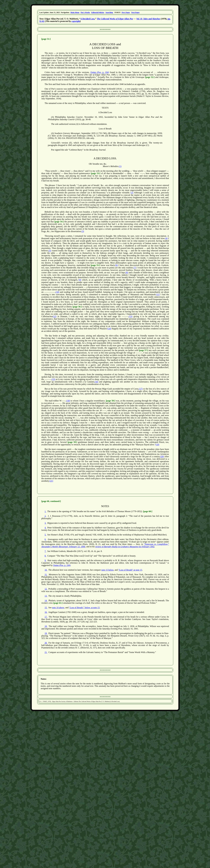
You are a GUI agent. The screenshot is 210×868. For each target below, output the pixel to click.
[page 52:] (150, 77)
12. (46, 589)
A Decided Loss (87, 19)
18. (46, 626)
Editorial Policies (98, 12)
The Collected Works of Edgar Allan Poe (115, 19)
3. (45, 523)
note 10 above (58, 608)
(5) (50, 251)
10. (46, 570)
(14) (109, 329)
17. (46, 617)
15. (46, 608)
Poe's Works (85, 12)
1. (45, 511)
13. (46, 596)
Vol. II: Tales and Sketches (148, 19)
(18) (68, 401)
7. (45, 551)
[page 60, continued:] (51, 501)
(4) (166, 238)
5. (45, 535)
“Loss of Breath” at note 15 (130, 570)
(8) (127, 273)
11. (46, 574)
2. (45, 516)
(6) (117, 265)
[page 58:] (111, 401)
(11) (158, 294)
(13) (131, 316)
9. (45, 560)
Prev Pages (126, 12)
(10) (57, 292)
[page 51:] (46, 39)
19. (46, 633)
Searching (109, 12)
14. (46, 601)
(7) (135, 268)
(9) (80, 280)
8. (45, 556)
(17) (141, 389)
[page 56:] (77, 307)
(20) (162, 456)
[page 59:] (72, 442)
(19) (157, 445)
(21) (51, 481)
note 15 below (108, 570)
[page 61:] (58, 603)
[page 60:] (148, 511)
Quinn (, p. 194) (100, 72)
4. (45, 528)
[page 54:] (59, 222)
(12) (55, 316)
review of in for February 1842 (125, 547)
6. (45, 539)
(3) (83, 231)
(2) (132, 193)
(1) (120, 166)
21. (46, 652)
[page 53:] (96, 173)
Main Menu (75, 12)
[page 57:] (143, 350)
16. (46, 612)
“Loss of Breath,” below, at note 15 (84, 608)
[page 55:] (95, 265)
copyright (76, 21)
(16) (96, 382)
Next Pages (135, 12)
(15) (53, 379)
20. (46, 643)
